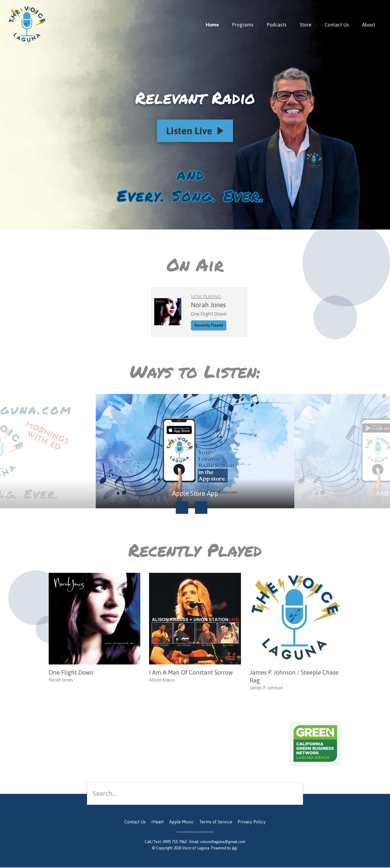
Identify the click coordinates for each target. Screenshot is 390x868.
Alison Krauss (162, 680)
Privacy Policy (252, 822)
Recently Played (209, 326)
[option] (195, 452)
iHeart (158, 822)
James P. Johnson (266, 688)
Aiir (235, 849)
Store (306, 25)
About (369, 25)
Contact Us (337, 25)
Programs (243, 25)
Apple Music (181, 822)
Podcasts (277, 25)
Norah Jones (61, 680)
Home (212, 25)
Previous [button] (182, 508)
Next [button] (201, 508)
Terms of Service (216, 822)
